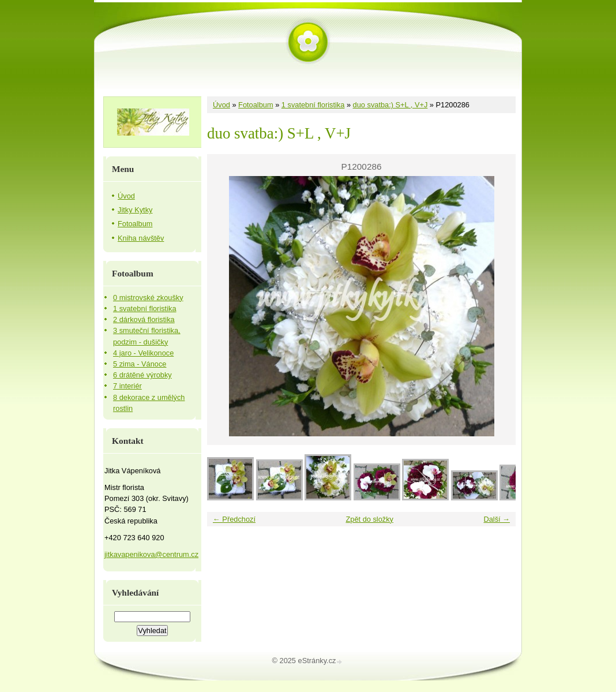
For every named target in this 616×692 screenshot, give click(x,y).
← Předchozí (234, 519)
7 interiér (127, 386)
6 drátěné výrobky (142, 375)
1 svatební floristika (313, 105)
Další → (497, 519)
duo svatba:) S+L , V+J (390, 105)
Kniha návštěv (141, 238)
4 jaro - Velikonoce (143, 353)
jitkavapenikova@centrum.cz (151, 554)
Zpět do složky (369, 519)
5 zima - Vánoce (140, 364)
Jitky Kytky (135, 210)
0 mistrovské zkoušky (148, 298)
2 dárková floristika (144, 319)
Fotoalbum (256, 105)
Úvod (221, 105)
